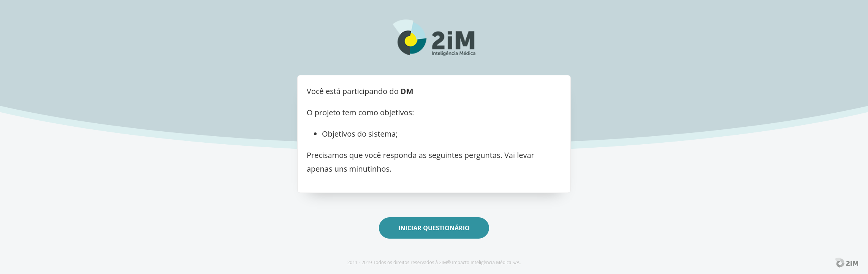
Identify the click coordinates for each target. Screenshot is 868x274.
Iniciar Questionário (434, 228)
